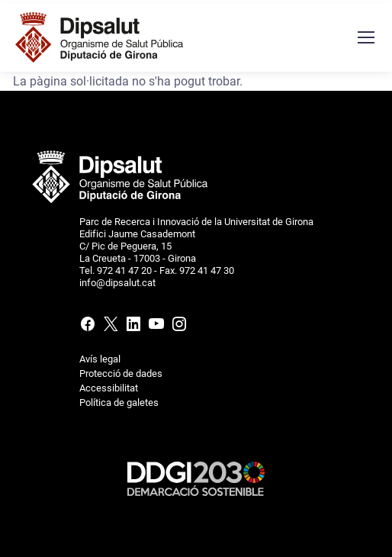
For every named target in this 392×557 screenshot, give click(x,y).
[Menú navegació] (365, 37)
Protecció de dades (121, 373)
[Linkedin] (133, 327)
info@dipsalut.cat (117, 283)
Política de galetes (119, 402)
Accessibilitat (109, 388)
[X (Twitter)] (111, 327)
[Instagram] (178, 327)
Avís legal (100, 359)
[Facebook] (89, 327)
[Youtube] (156, 327)
